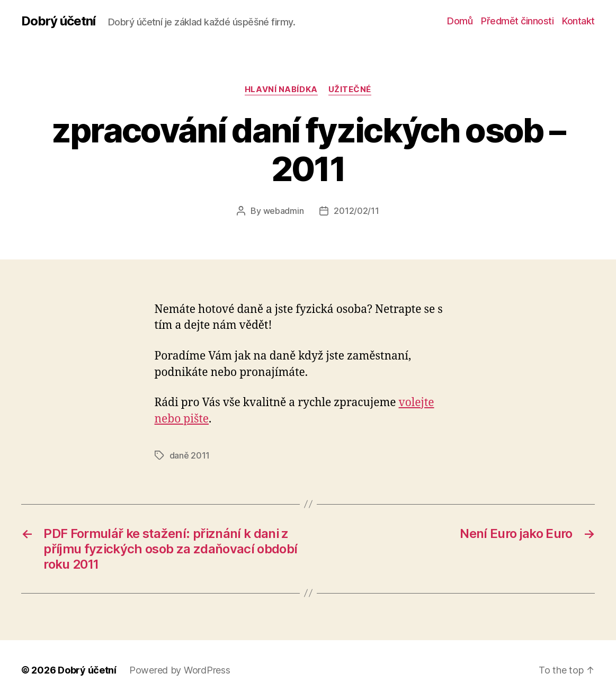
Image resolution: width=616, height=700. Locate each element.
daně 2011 (190, 455)
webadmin (284, 211)
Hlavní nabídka (281, 89)
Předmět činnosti (517, 21)
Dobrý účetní (58, 21)
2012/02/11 (356, 211)
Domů (460, 21)
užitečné (350, 89)
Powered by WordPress (180, 670)
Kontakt (578, 21)
